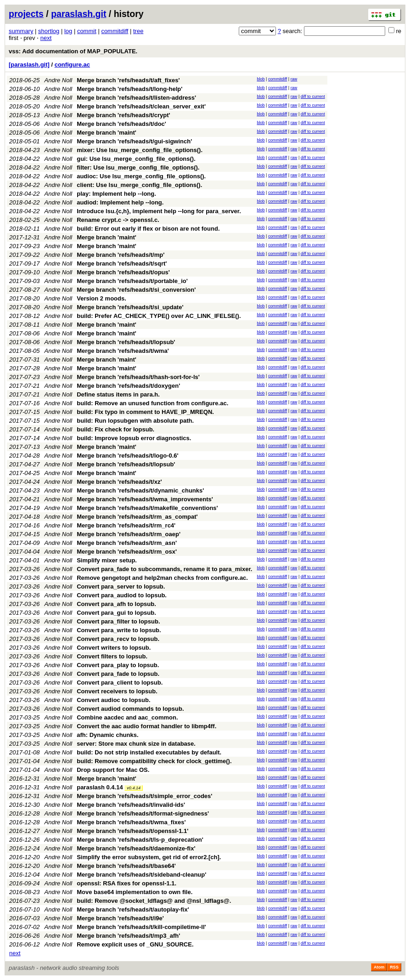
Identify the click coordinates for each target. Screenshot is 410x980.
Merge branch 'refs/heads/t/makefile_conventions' (147, 508)
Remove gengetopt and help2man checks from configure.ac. (162, 578)
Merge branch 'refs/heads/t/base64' (126, 866)
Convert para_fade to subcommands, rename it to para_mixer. (164, 569)
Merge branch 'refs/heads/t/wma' (123, 351)
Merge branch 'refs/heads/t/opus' (123, 272)
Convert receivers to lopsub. (117, 691)
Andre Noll (59, 80)
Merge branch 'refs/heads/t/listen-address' (136, 98)
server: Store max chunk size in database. (136, 744)
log (68, 31)
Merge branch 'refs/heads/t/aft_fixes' (128, 80)
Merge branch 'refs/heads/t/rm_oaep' (129, 534)
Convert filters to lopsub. (112, 656)
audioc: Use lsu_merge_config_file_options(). (141, 176)
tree (138, 31)
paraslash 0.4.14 (100, 787)
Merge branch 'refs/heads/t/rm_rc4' (126, 525)
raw (294, 79)
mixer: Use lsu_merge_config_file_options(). (140, 150)
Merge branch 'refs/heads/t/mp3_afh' (128, 936)
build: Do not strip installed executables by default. (149, 752)
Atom (379, 967)
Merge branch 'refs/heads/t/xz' (119, 482)
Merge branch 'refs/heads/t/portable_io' (132, 281)
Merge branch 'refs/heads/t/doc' (121, 124)
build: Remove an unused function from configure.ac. (152, 403)
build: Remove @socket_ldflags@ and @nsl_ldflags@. (154, 901)
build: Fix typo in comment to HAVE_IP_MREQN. (145, 412)
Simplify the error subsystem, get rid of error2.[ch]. (149, 857)
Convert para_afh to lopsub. (116, 604)
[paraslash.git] (29, 65)
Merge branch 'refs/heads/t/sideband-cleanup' (141, 875)
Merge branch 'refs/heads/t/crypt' (123, 115)
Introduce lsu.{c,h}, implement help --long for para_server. (159, 211)
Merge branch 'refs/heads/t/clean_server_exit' (141, 106)
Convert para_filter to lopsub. (118, 621)
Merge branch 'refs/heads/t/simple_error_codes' (144, 796)
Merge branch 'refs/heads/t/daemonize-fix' (136, 848)
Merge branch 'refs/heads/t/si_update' (130, 307)
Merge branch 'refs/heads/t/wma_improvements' (145, 499)
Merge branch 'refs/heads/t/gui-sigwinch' (134, 141)
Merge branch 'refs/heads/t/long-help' (129, 89)
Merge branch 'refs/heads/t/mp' (121, 255)
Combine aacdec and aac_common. (127, 717)
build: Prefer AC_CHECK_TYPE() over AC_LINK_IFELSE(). (159, 316)
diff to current (313, 96)
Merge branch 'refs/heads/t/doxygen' (128, 386)
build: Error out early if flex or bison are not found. (148, 229)
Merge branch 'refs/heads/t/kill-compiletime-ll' (141, 927)
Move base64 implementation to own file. (135, 892)
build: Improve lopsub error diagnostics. (134, 438)
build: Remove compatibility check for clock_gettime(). (154, 761)
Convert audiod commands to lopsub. (130, 709)
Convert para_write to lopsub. (119, 630)
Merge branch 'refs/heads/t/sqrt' (122, 263)
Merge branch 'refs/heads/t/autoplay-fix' (133, 909)
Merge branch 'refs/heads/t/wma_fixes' (131, 822)
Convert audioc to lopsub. (113, 700)
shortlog (49, 31)
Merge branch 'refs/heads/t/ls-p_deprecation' (140, 840)
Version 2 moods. (101, 298)
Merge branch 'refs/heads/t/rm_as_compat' (137, 517)
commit (87, 31)
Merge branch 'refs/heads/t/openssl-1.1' (132, 831)
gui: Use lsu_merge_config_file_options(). (136, 159)
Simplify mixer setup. (107, 560)
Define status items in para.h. (118, 394)
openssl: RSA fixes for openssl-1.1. (126, 883)
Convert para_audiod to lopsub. (122, 595)
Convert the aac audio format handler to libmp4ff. (146, 726)
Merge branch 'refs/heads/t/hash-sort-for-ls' (138, 377)
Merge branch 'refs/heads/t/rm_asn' (127, 543)
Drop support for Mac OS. (113, 770)
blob (261, 79)
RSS (394, 967)
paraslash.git (79, 14)
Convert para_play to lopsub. (118, 665)
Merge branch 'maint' (107, 133)
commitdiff (115, 31)
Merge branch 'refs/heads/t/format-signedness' (143, 813)
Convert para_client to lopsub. (120, 683)
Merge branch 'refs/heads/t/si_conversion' (136, 290)
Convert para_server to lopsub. (121, 586)
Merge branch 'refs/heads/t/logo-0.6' (127, 456)
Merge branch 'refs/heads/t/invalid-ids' (131, 805)
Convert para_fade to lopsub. (118, 674)
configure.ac (72, 65)
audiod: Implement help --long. (120, 202)
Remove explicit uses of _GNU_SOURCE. (135, 944)
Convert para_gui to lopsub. (116, 613)
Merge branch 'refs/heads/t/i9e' (120, 918)
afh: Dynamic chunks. (107, 735)
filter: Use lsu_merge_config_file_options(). (138, 167)
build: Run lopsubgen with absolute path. (135, 421)
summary (21, 31)
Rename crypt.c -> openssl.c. (118, 220)
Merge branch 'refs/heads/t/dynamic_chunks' (140, 490)
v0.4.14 (134, 788)
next (46, 38)
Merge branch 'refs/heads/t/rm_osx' (127, 552)
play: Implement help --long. (116, 194)
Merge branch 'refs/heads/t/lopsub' (126, 342)
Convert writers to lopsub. (114, 648)
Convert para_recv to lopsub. (118, 639)
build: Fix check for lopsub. (115, 429)
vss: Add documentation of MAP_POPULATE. (73, 51)
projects (26, 14)
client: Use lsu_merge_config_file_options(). (139, 185)
